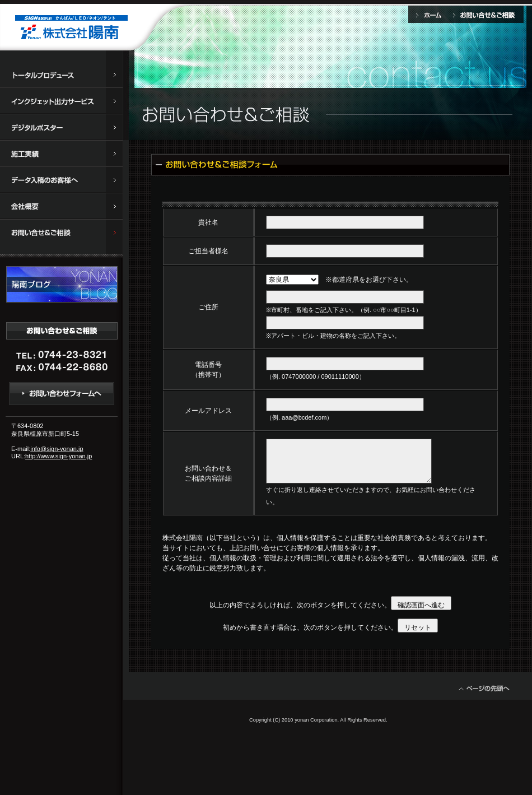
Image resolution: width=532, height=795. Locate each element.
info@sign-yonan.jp (57, 449)
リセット (418, 627)
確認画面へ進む (421, 605)
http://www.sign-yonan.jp (59, 456)
